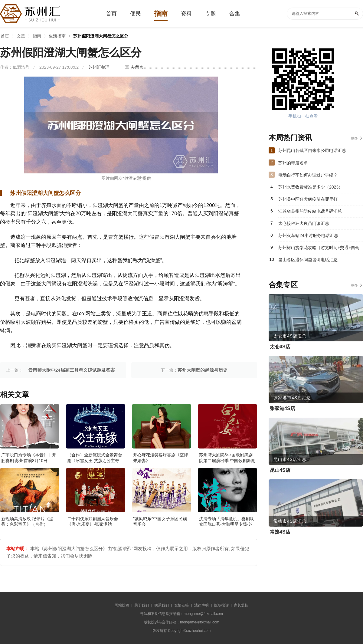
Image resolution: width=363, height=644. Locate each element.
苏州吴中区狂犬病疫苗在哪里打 (308, 199)
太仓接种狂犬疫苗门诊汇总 (304, 223)
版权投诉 (221, 605)
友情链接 (181, 605)
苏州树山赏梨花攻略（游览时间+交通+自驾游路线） (319, 249)
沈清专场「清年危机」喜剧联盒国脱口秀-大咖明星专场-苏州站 (227, 524)
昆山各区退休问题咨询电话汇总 (308, 260)
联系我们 (162, 605)
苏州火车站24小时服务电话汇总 (308, 235)
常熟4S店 (280, 532)
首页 (5, 36)
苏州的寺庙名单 (293, 163)
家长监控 (241, 605)
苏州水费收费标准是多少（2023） (311, 187)
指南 (37, 36)
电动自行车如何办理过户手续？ (308, 175)
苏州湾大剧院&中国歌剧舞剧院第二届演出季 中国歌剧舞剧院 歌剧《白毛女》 (227, 460)
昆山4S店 (280, 470)
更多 (354, 138)
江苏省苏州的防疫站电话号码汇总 (310, 211)
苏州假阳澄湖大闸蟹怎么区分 (101, 36)
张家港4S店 (283, 408)
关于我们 (142, 605)
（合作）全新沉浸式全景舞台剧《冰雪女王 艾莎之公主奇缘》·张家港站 (95, 460)
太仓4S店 (280, 347)
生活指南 (57, 36)
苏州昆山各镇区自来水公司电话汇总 (312, 150)
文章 (21, 36)
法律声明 (201, 605)
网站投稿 (122, 605)
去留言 (137, 67)
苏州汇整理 (99, 67)
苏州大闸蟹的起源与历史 (203, 370)
